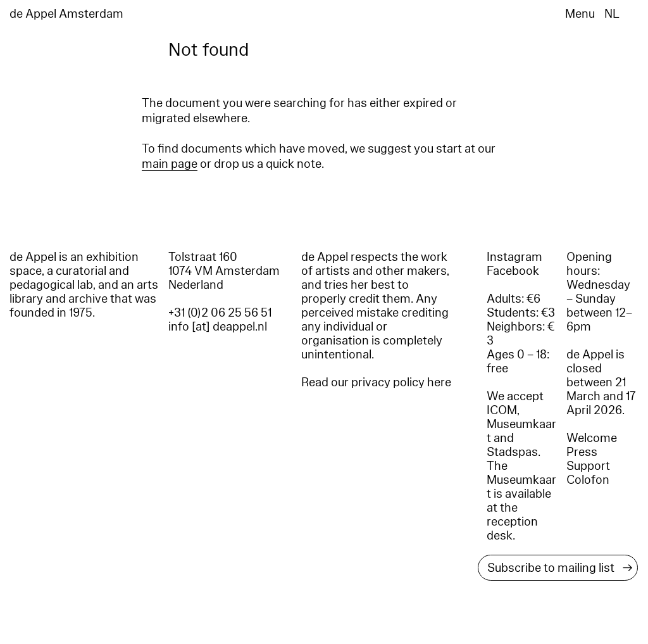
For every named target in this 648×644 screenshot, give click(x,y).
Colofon (588, 480)
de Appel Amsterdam (66, 14)
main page (170, 164)
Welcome (592, 438)
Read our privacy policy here (376, 382)
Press (582, 452)
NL (612, 14)
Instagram (514, 257)
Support (588, 466)
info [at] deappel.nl (218, 327)
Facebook (513, 271)
